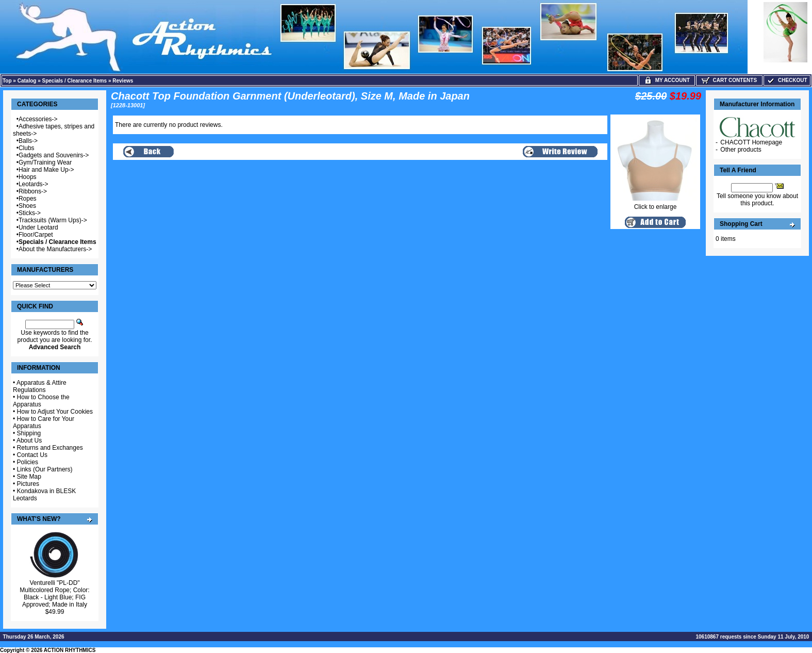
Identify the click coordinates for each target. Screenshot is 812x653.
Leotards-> (34, 184)
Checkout (787, 80)
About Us (29, 440)
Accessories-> (38, 119)
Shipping (29, 433)
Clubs (27, 148)
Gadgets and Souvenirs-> (54, 155)
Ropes (28, 199)
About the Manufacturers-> (55, 249)
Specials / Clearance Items (75, 81)
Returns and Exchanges (50, 448)
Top (7, 81)
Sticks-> (30, 213)
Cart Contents (729, 80)
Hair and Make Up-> (46, 170)
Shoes (27, 206)
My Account (667, 80)
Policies (28, 462)
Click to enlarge (655, 204)
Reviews (123, 81)
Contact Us (32, 455)
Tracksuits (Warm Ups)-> (53, 220)
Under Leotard (38, 227)
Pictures (28, 484)
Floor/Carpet (36, 235)
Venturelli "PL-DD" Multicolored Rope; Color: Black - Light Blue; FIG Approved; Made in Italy (54, 594)
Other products (741, 150)
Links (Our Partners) (45, 469)
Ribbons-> (33, 191)
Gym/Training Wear (45, 162)
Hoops (28, 177)
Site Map (29, 477)
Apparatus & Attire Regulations (40, 386)
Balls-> (28, 141)
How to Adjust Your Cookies (55, 412)
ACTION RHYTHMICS (70, 650)
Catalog (27, 81)
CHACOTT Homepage (751, 142)
